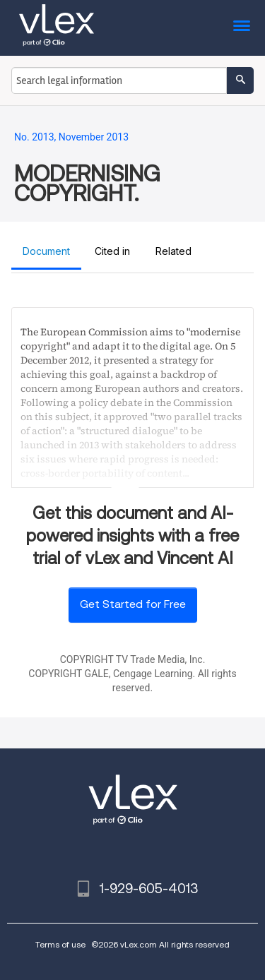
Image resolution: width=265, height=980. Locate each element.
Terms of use (60, 944)
